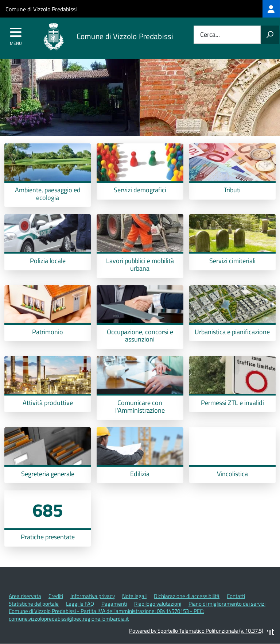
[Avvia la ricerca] (270, 35)
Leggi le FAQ (80, 604)
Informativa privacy (93, 596)
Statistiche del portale (34, 604)
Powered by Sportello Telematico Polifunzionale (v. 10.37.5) (196, 631)
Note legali (134, 596)
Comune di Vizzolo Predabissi (41, 9)
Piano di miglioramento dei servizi (227, 604)
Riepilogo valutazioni (158, 604)
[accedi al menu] (16, 35)
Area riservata (25, 596)
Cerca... (210, 35)
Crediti (56, 596)
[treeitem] (271, 9)
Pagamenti (114, 604)
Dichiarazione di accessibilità (187, 596)
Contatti (236, 596)
